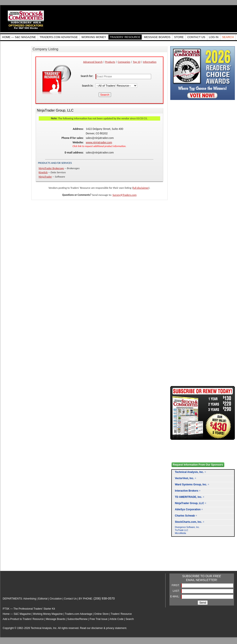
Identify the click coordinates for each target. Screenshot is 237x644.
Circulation (56, 599)
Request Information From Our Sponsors (198, 465)
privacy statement (116, 628)
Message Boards (56, 619)
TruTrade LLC (182, 530)
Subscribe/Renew (77, 619)
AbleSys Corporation (188, 509)
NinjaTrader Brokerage (51, 168)
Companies (124, 62)
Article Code (116, 619)
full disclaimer (141, 188)
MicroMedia (181, 533)
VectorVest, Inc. (185, 478)
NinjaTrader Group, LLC (190, 503)
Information (150, 62)
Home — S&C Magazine (17, 614)
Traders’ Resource (121, 614)
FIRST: (176, 585)
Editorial (43, 599)
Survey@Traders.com (125, 195)
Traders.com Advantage (79, 614)
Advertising (30, 599)
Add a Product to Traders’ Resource (23, 619)
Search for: (87, 76)
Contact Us (70, 599)
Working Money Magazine (48, 614)
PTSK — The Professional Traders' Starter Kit (29, 609)
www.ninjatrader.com (99, 142)
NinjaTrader (45, 177)
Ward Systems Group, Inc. (191, 485)
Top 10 (137, 62)
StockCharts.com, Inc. (189, 522)
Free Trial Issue (98, 619)
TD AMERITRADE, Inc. (189, 497)
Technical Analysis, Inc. (189, 472)
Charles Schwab (185, 516)
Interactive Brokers (187, 491)
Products (110, 62)
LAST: (176, 591)
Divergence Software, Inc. (187, 527)
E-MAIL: (175, 596)
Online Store (101, 614)
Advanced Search (93, 62)
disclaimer (97, 628)
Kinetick (43, 172)
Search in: (88, 86)
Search (130, 619)
